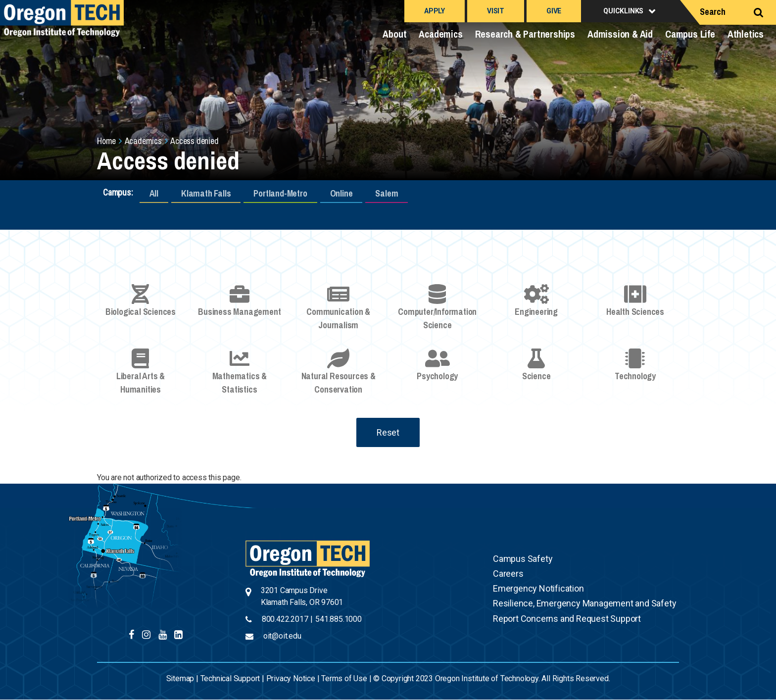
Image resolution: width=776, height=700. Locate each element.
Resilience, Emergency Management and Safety (584, 603)
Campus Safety (523, 559)
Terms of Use (344, 678)
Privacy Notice (291, 678)
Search (713, 12)
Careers (508, 574)
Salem (387, 193)
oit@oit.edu (282, 636)
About (394, 34)
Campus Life (690, 34)
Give (554, 11)
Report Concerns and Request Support (567, 619)
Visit (496, 11)
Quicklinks (623, 11)
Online (341, 193)
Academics (440, 34)
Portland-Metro (280, 193)
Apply (435, 11)
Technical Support (230, 678)
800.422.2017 (285, 619)
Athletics (746, 34)
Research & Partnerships (525, 34)
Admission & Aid (620, 34)
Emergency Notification (538, 588)
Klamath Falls (206, 193)
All (154, 193)
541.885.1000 (339, 619)
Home (106, 141)
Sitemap (180, 678)
